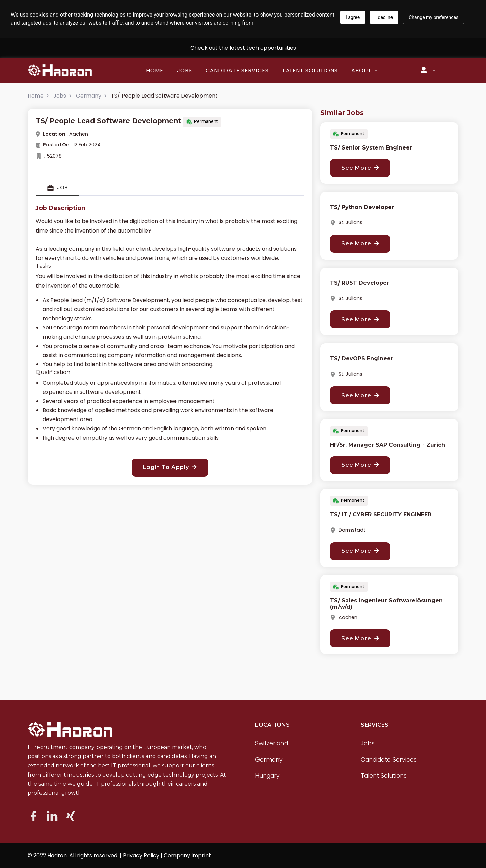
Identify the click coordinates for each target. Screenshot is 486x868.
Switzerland (272, 743)
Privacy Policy (141, 855)
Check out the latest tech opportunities (243, 48)
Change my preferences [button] (434, 17)
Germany (89, 96)
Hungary (267, 776)
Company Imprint (187, 855)
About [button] (362, 70)
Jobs (184, 70)
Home (155, 70)
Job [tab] (57, 188)
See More (360, 168)
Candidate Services (237, 70)
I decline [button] (384, 17)
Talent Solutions (310, 70)
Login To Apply (170, 467)
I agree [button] (353, 17)
